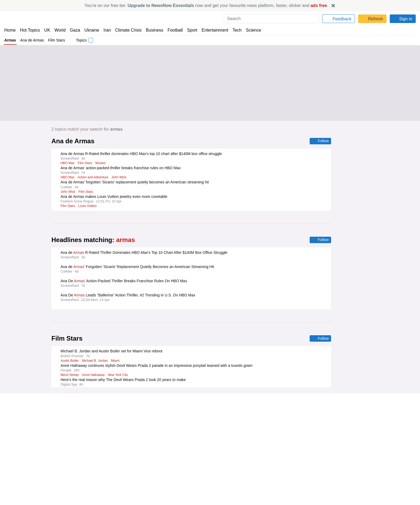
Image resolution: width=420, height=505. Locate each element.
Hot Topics (30, 30)
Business (152, 30)
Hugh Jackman (92, 404)
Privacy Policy (328, 429)
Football (173, 30)
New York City (119, 376)
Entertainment (212, 30)
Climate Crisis (126, 30)
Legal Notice (326, 439)
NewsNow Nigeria (123, 439)
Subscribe (13, 444)
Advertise (220, 434)
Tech (233, 30)
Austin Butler (70, 361)
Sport (190, 30)
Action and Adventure (93, 178)
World (60, 30)
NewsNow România (125, 444)
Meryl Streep (70, 376)
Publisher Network (228, 429)
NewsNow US (119, 434)
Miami (118, 361)
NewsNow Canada (124, 453)
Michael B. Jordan (96, 361)
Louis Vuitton (88, 206)
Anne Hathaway (94, 376)
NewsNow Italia (121, 449)
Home (10, 30)
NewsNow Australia (125, 458)
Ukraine (90, 30)
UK (47, 30)
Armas (10, 40)
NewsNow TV (16, 449)
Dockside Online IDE (229, 444)
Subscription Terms (333, 444)
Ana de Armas (33, 40)
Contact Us (14, 439)
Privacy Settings (330, 449)
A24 (109, 404)
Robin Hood (69, 404)
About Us (12, 434)
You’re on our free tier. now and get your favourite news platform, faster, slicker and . (206, 5)
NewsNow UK (119, 429)
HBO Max (67, 163)
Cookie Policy (327, 434)
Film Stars (57, 40)
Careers (219, 439)
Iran (105, 30)
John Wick (121, 178)
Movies (101, 163)
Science (250, 30)
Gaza (74, 30)
